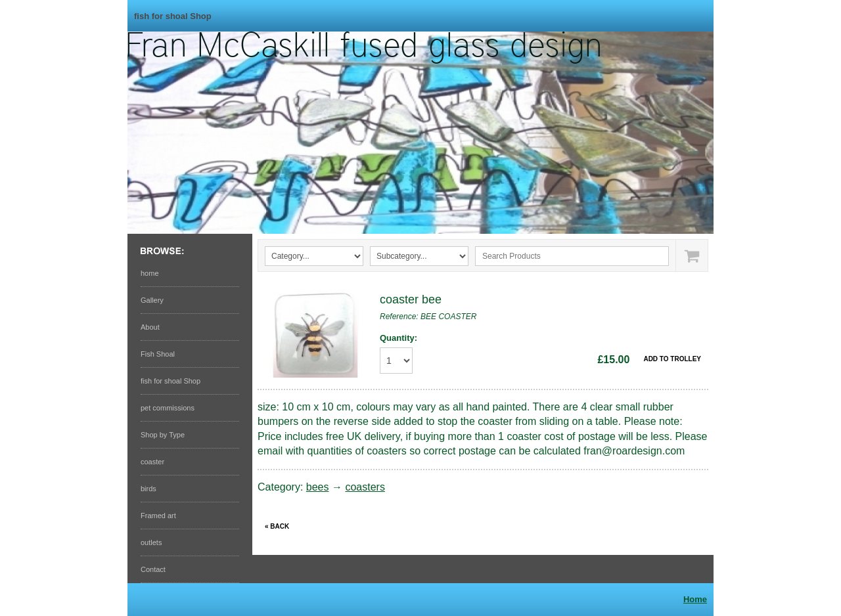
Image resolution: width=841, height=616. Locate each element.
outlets (151, 542)
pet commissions (168, 408)
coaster (152, 462)
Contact (153, 569)
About (150, 327)
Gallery (152, 300)
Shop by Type (163, 435)
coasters (365, 487)
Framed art (158, 516)
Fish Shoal (158, 354)
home (150, 273)
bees (318, 487)
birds (148, 489)
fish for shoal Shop (173, 16)
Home (695, 599)
